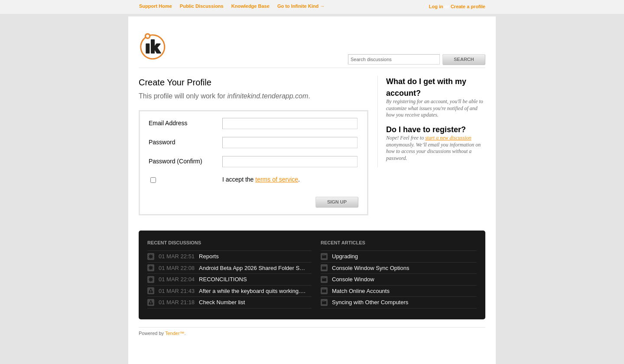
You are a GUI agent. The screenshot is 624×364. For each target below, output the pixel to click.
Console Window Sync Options (370, 268)
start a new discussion (448, 138)
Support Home (156, 6)
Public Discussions (202, 6)
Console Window (353, 279)
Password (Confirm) (175, 161)
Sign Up (337, 202)
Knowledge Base (250, 6)
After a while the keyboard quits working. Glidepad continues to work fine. (253, 291)
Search (464, 59)
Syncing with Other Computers (370, 302)
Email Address (168, 123)
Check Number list (222, 302)
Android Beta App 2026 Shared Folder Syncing (253, 268)
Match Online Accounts (361, 291)
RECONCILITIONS (223, 279)
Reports (209, 256)
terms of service (277, 179)
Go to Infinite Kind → (301, 6)
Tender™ (175, 333)
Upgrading (345, 256)
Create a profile (468, 6)
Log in (436, 6)
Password (162, 142)
